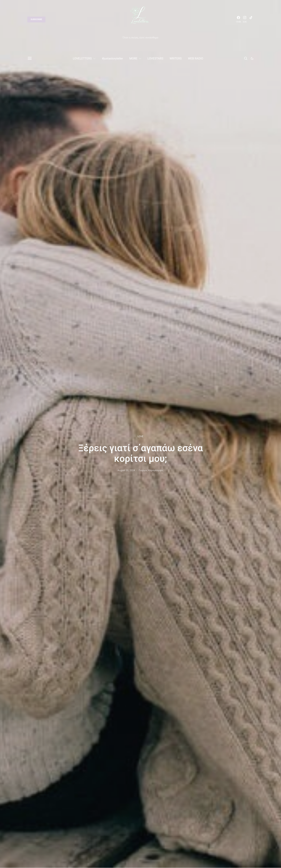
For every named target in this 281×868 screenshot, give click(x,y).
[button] (252, 59)
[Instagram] (245, 20)
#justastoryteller (112, 59)
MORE (133, 59)
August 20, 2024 (126, 470)
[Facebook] (238, 20)
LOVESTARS (155, 59)
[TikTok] (251, 20)
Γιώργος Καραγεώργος (151, 470)
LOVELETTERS (82, 59)
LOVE (140, 436)
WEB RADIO (196, 59)
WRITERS (176, 59)
